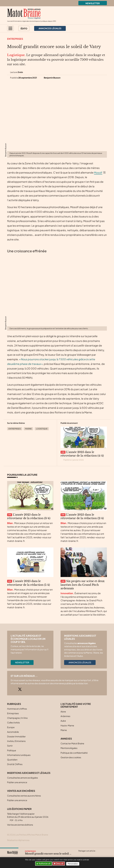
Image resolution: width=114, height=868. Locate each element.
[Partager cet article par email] (98, 854)
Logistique (42, 429)
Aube (63, 721)
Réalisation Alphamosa (18, 840)
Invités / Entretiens (16, 741)
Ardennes (65, 716)
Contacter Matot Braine (72, 743)
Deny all (60, 864)
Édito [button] (24, 28)
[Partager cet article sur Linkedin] (92, 854)
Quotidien (12, 760)
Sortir (10, 746)
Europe (11, 727)
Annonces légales (80, 662)
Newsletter (93, 3)
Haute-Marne (67, 725)
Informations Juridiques (19, 755)
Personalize (73, 864)
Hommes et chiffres (17, 709)
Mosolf (98, 173)
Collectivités (13, 722)
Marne (28, 429)
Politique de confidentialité (74, 753)
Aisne (63, 712)
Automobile (13, 732)
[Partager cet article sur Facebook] (86, 854)
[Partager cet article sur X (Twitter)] (80, 854)
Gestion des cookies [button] (71, 757)
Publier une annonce (17, 782)
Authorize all (44, 864)
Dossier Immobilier (16, 736)
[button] (10, 28)
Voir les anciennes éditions (20, 825)
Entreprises (15, 39)
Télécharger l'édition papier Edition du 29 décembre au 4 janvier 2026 (28, 817)
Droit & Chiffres (15, 764)
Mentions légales (69, 748)
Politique (12, 750)
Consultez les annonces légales (22, 778)
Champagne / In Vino (17, 718)
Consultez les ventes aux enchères (24, 796)
